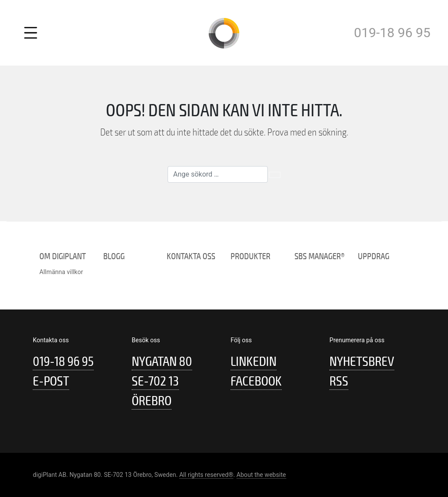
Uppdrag (374, 256)
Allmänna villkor (61, 272)
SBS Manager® (320, 256)
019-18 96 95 (392, 33)
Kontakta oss (191, 256)
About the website (261, 475)
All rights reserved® (206, 475)
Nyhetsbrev (362, 362)
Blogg (114, 256)
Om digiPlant (63, 256)
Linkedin (254, 362)
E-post (51, 381)
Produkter (250, 256)
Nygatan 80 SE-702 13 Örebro (162, 381)
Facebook (256, 381)
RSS (339, 381)
